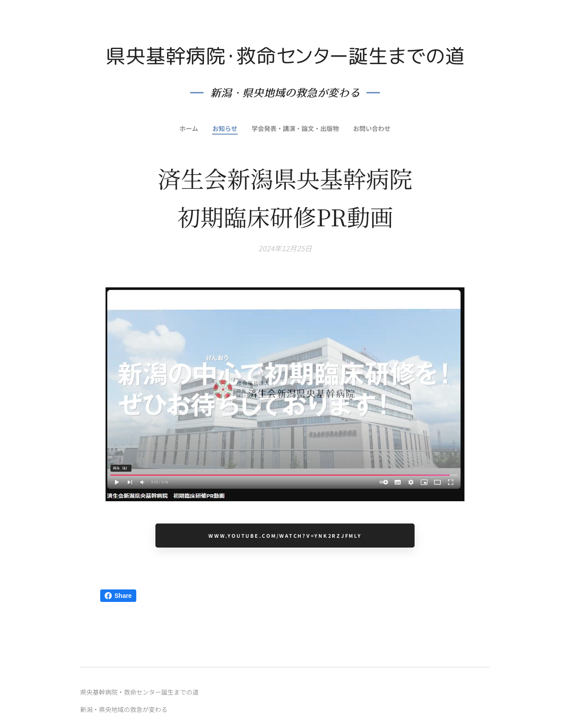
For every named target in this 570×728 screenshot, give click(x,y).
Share (118, 596)
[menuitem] (187, 128)
